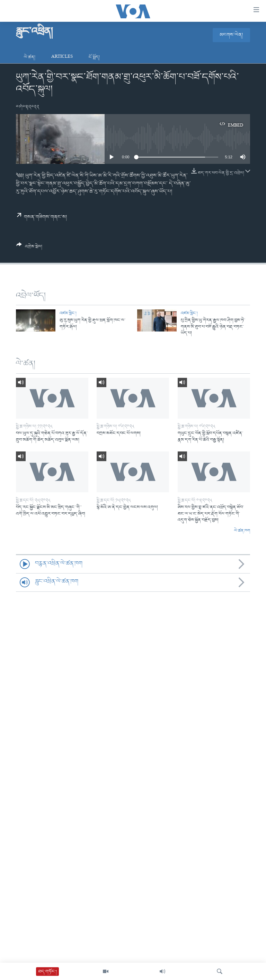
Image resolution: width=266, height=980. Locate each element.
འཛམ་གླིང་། (68, 313)
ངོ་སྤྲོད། (94, 57)
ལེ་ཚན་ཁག (242, 531)
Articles (62, 57)
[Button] (29, 248)
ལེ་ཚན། (30, 57)
